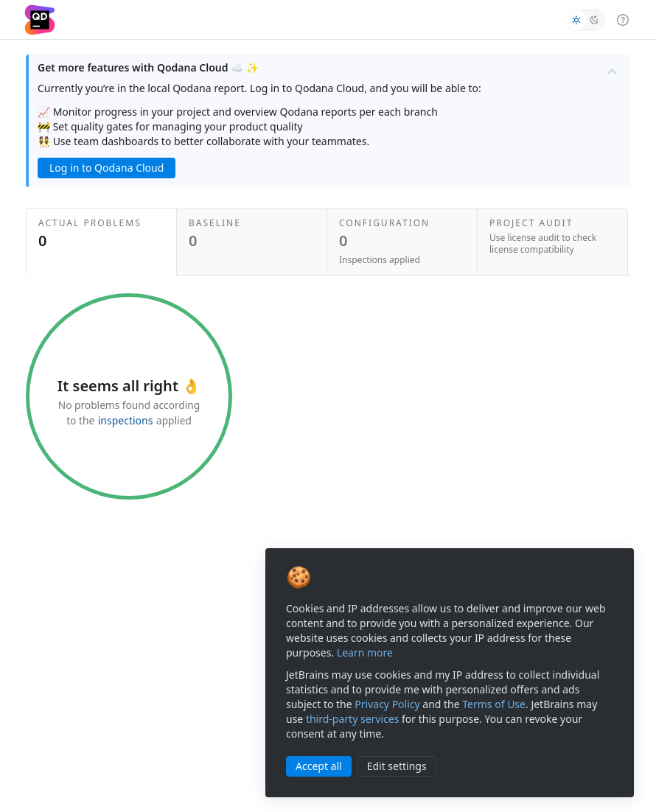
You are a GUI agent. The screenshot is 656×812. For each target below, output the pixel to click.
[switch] (585, 20)
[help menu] (623, 19)
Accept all (319, 766)
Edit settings (397, 766)
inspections (126, 420)
